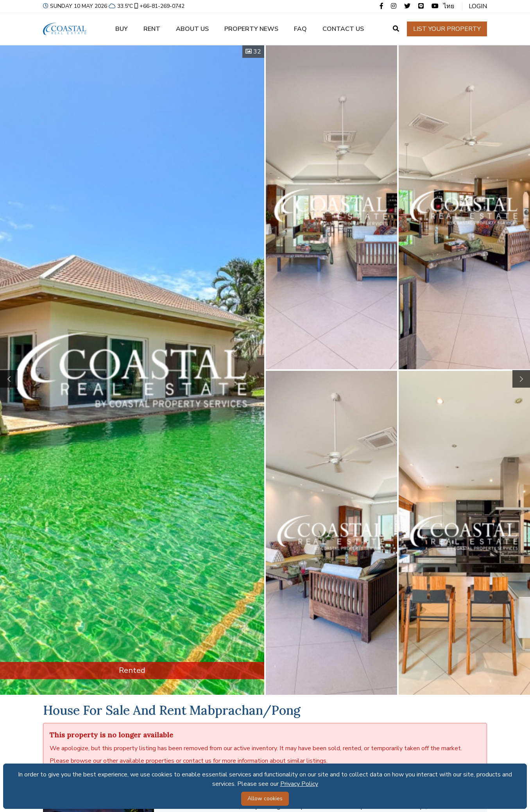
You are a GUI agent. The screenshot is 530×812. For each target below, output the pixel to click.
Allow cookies (265, 799)
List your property (447, 29)
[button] (521, 379)
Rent (152, 29)
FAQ (300, 29)
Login (478, 6)
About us (192, 29)
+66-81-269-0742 (159, 6)
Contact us (343, 29)
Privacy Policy (299, 784)
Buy (122, 29)
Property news (251, 29)
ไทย (449, 6)
